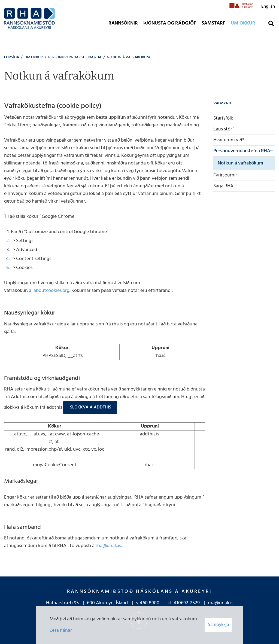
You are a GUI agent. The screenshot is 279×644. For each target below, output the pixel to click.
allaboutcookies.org (49, 291)
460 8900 (150, 603)
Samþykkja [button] (218, 625)
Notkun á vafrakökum (128, 57)
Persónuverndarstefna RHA (75, 57)
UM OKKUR (34, 57)
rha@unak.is (108, 546)
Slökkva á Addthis (90, 407)
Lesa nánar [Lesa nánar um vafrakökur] (61, 631)
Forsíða (12, 57)
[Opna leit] (271, 23)
